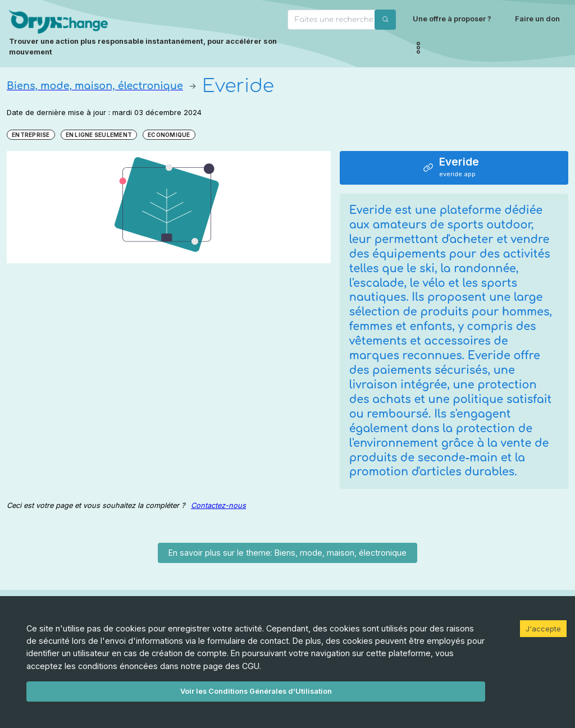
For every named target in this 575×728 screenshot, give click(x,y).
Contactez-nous (218, 505)
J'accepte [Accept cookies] (543, 629)
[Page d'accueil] (145, 34)
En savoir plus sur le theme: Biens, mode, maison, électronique (287, 553)
